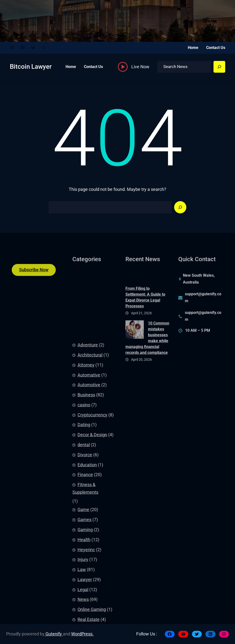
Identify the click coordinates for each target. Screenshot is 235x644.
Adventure (88, 503)
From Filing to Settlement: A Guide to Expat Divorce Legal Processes (145, 334)
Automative (89, 533)
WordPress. (82, 634)
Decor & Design (92, 593)
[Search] (219, 67)
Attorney (86, 523)
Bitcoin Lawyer (31, 67)
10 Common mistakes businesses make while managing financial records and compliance (147, 374)
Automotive (89, 543)
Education (87, 623)
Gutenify (54, 634)
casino (84, 563)
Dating (84, 583)
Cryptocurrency (92, 573)
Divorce (85, 613)
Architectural (90, 513)
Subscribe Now (34, 276)
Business (86, 553)
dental (84, 603)
